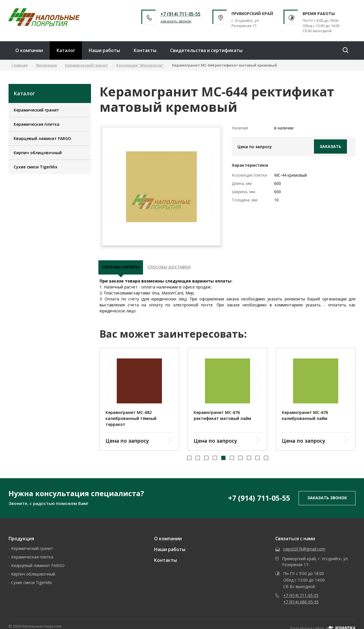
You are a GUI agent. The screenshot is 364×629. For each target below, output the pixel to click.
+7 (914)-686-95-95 (301, 604)
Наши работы (104, 50)
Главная (19, 65)
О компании (29, 50)
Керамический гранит (36, 110)
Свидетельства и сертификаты (206, 50)
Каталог (66, 50)
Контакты (145, 50)
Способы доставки (174, 269)
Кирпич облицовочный (38, 153)
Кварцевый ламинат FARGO (42, 138)
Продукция (21, 541)
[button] (189, 460)
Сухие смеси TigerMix (36, 167)
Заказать (330, 146)
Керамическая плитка (37, 124)
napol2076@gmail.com (304, 551)
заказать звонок (176, 21)
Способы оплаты (123, 269)
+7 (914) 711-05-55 (180, 14)
